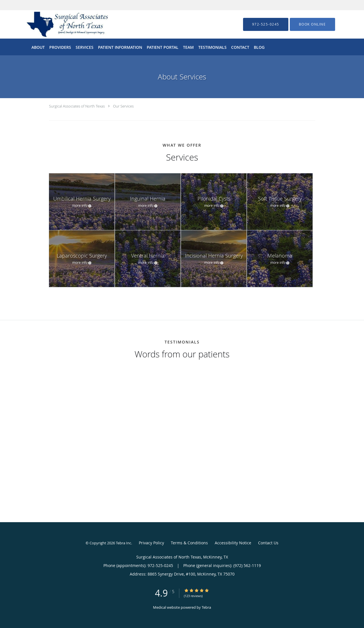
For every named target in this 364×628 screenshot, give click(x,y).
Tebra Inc (124, 543)
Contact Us (268, 543)
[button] (312, 24)
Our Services (123, 106)
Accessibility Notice (233, 543)
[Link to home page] (59, 24)
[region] (182, 430)
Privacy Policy (151, 543)
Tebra (206, 607)
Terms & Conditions (189, 543)
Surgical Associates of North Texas (77, 106)
